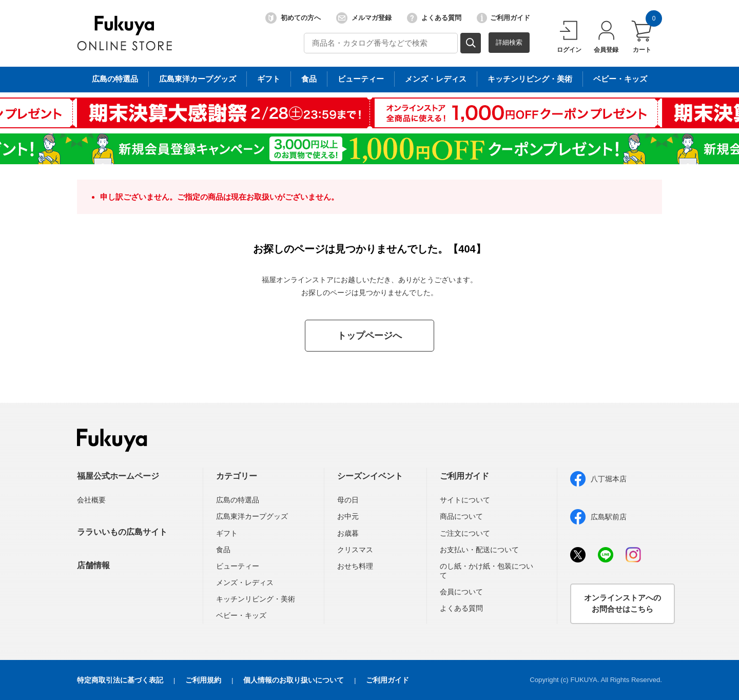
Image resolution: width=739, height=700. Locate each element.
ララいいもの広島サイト (122, 532)
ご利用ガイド (503, 18)
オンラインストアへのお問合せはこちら (623, 604)
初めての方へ (293, 18)
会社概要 (91, 500)
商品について (461, 516)
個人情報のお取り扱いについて (294, 680)
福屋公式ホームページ (118, 476)
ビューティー (238, 566)
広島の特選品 (238, 500)
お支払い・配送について (479, 550)
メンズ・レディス (245, 582)
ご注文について (465, 533)
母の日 (348, 500)
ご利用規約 (203, 680)
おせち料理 (355, 566)
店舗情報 (93, 565)
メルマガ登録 (364, 18)
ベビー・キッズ (241, 615)
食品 (223, 550)
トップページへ (369, 336)
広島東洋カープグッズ (252, 516)
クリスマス (355, 550)
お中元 (348, 516)
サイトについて (465, 500)
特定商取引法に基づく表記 (120, 680)
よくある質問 (434, 18)
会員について (461, 592)
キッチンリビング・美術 (256, 599)
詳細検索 (509, 42)
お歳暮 (348, 533)
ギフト (227, 533)
